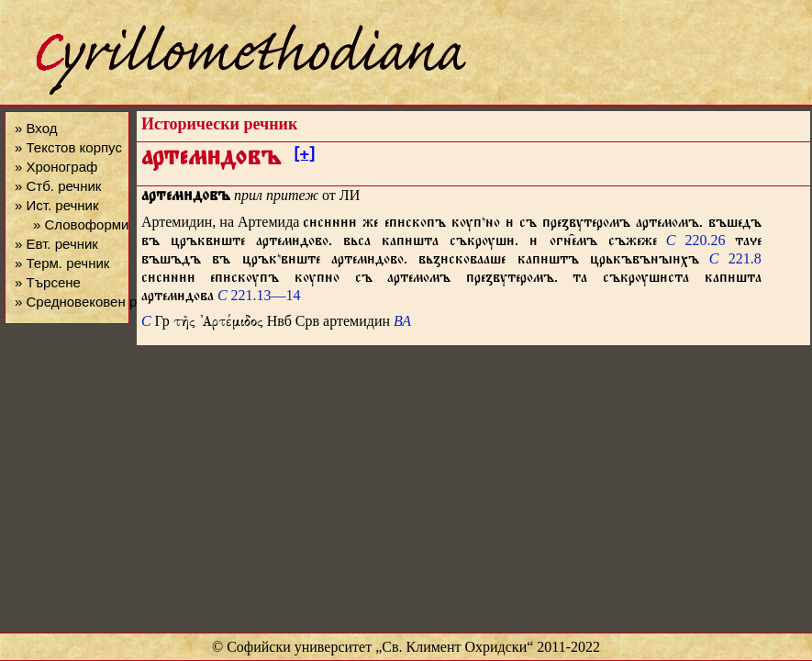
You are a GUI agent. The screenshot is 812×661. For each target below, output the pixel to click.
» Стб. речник (58, 186)
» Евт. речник (56, 244)
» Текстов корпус (68, 147)
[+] (304, 157)
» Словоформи (81, 224)
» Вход (36, 128)
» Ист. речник (57, 205)
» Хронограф (56, 167)
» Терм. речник (62, 263)
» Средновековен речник (94, 302)
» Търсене (48, 282)
